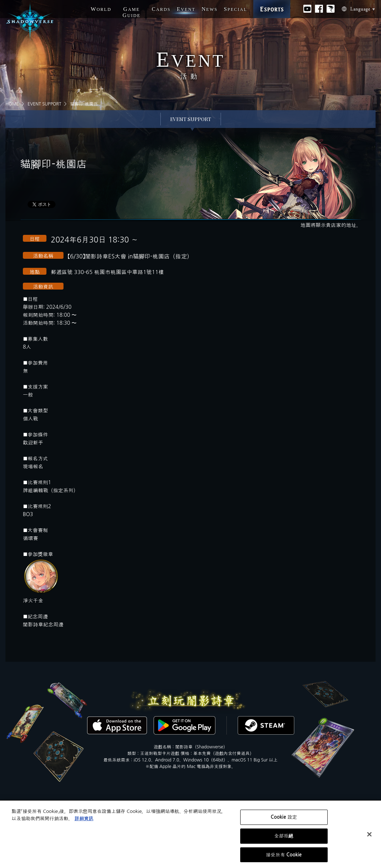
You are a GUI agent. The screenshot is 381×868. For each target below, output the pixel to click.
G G (132, 12)
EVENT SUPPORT (44, 104)
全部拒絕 (284, 838)
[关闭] (369, 836)
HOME (12, 104)
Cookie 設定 (284, 820)
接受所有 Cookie (284, 857)
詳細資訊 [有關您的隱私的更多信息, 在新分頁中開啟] (84, 821)
